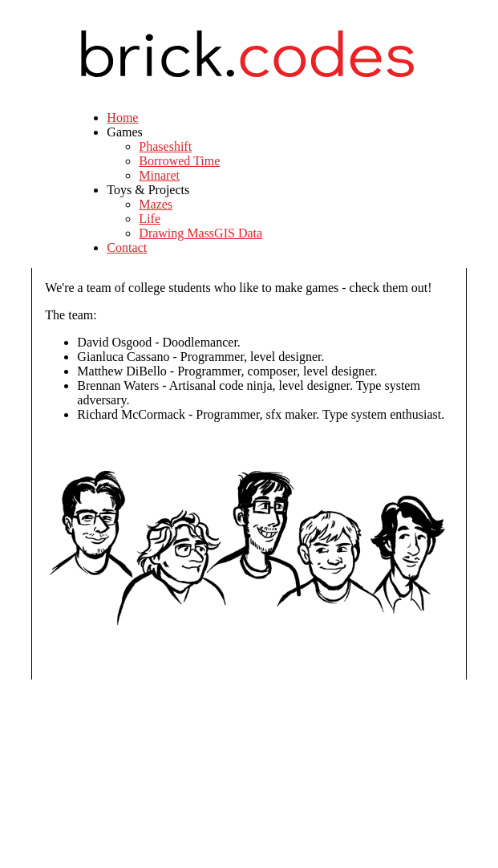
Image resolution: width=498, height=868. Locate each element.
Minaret (159, 175)
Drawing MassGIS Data (200, 233)
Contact (127, 247)
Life (150, 219)
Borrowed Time (179, 161)
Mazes (156, 204)
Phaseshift (165, 146)
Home (122, 118)
